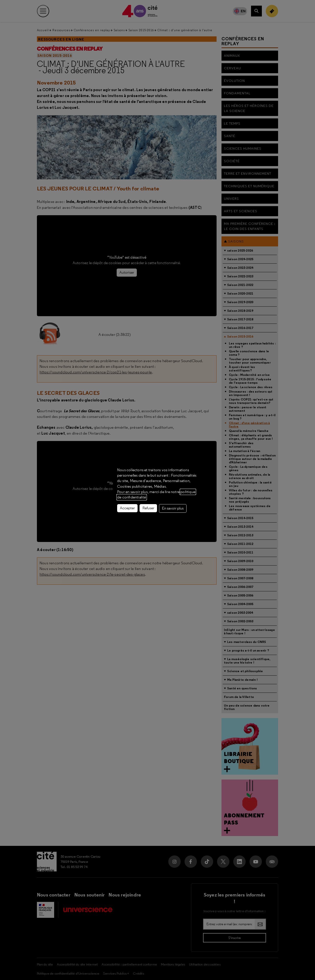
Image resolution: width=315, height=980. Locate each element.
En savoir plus (173, 508)
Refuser (148, 508)
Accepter (127, 508)
